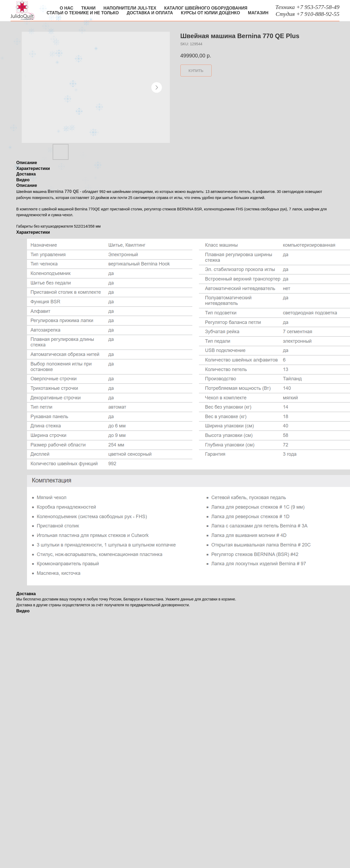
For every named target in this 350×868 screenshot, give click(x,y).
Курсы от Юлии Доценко (210, 13)
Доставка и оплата (150, 13)
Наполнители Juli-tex (130, 8)
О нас (67, 8)
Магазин (258, 13)
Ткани (88, 8)
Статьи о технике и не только (83, 13)
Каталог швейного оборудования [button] (206, 8)
